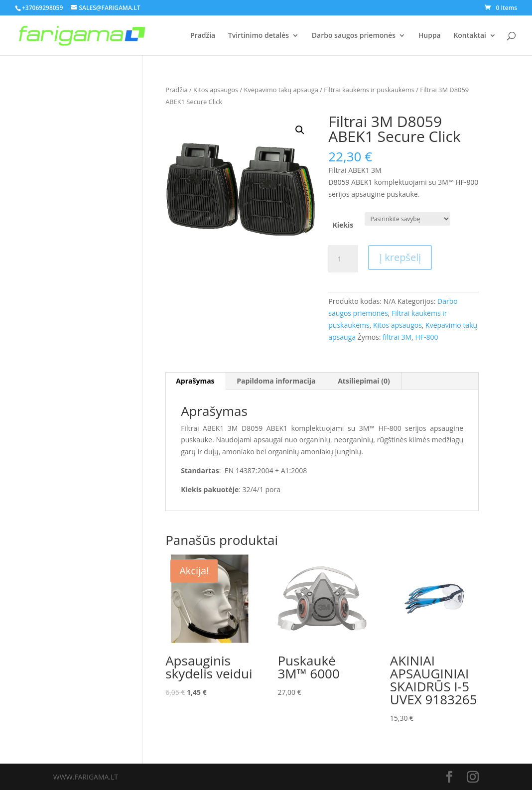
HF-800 (426, 337)
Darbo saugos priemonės (354, 36)
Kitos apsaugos (216, 90)
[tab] (195, 381)
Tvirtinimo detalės (259, 36)
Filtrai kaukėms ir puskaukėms (369, 90)
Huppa (430, 36)
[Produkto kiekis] (343, 259)
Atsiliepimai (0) (364, 381)
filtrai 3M (397, 337)
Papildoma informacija (276, 381)
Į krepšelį (400, 257)
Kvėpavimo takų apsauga (281, 90)
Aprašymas (195, 381)
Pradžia (203, 36)
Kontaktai (470, 36)
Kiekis (343, 225)
